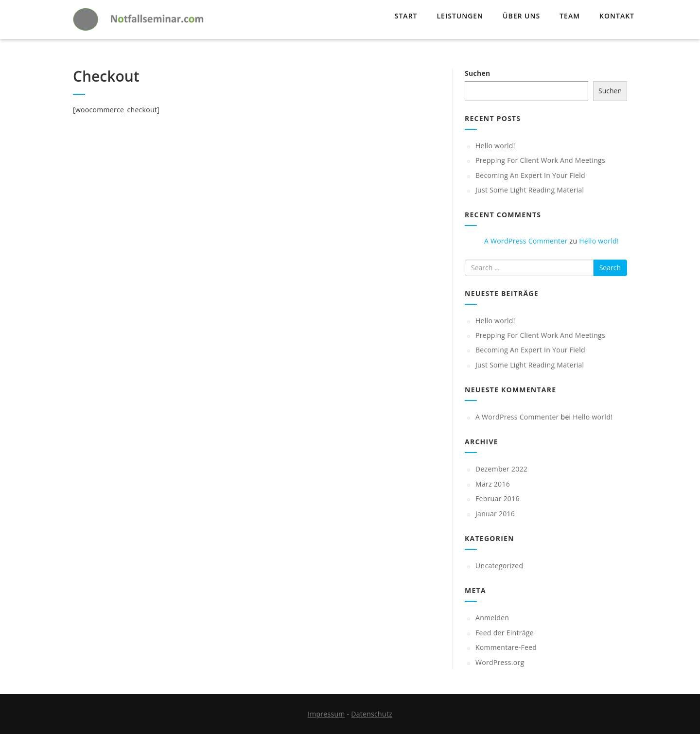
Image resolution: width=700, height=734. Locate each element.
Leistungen (460, 16)
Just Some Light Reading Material (530, 190)
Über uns (521, 16)
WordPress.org (500, 662)
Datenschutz (372, 714)
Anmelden (492, 618)
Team (570, 16)
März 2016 (493, 484)
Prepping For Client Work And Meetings (540, 160)
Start (406, 16)
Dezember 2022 (501, 469)
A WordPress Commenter (526, 241)
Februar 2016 (498, 498)
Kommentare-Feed (506, 647)
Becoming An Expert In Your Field (530, 175)
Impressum (326, 714)
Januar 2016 (495, 514)
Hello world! (495, 146)
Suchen (478, 73)
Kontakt (617, 16)
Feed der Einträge (505, 633)
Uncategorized (499, 566)
